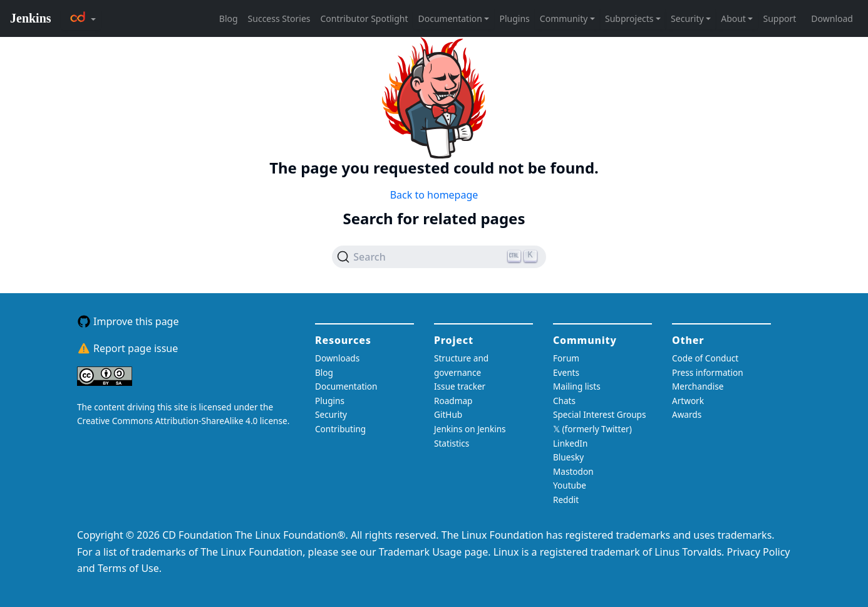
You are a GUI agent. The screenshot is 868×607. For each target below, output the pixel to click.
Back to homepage (434, 195)
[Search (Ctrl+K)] (439, 257)
